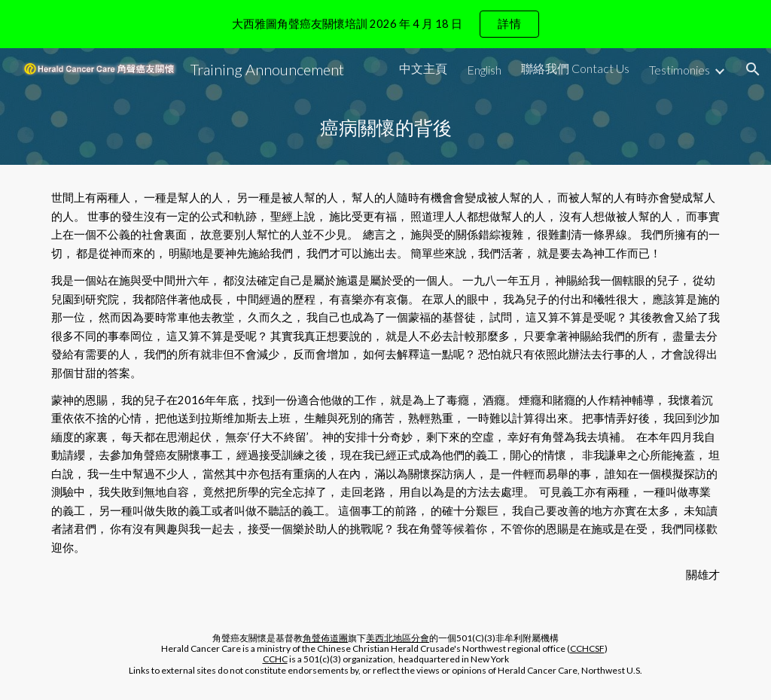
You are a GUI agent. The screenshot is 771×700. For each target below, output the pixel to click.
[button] (753, 69)
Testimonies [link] (680, 70)
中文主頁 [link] (423, 68)
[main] (386, 128)
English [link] (484, 70)
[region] (385, 24)
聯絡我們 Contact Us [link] (575, 68)
